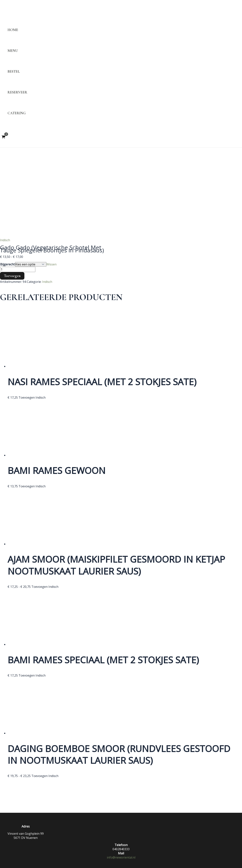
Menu (13, 51)
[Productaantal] (18, 269)
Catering (17, 113)
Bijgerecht (7, 264)
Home (13, 30)
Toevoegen (12, 276)
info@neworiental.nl (121, 857)
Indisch (5, 240)
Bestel (14, 72)
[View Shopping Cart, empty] (3, 137)
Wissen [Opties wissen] (51, 264)
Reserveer (17, 92)
